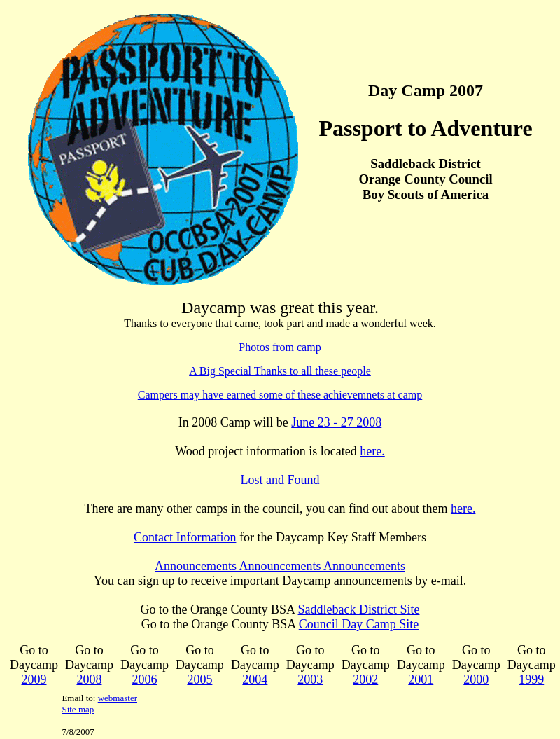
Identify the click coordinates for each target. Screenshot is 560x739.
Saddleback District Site (359, 609)
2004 (255, 679)
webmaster (118, 698)
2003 (310, 679)
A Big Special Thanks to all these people (280, 371)
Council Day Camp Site (359, 624)
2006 (144, 679)
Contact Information (185, 537)
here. (372, 451)
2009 (34, 679)
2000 (476, 679)
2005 (199, 679)
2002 (365, 679)
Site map (78, 709)
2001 (421, 679)
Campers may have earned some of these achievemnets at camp (280, 395)
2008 (89, 679)
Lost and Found (280, 480)
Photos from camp (280, 347)
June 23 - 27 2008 (336, 422)
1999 (531, 679)
